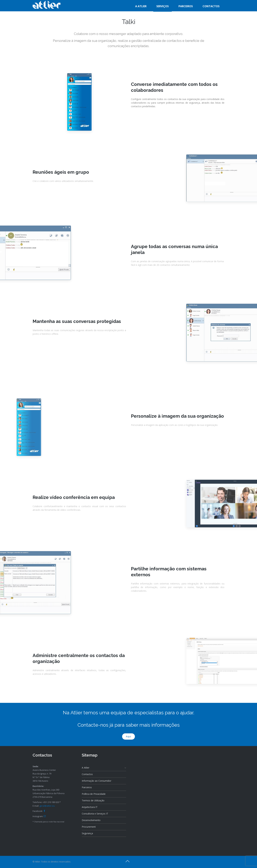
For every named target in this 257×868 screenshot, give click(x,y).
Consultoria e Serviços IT (95, 814)
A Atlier (104, 768)
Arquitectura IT (90, 807)
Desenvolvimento (91, 820)
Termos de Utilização (93, 800)
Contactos (87, 774)
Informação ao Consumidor (97, 781)
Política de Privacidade (94, 794)
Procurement (89, 827)
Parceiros (87, 787)
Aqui (128, 736)
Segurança (87, 833)
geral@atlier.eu (47, 806)
